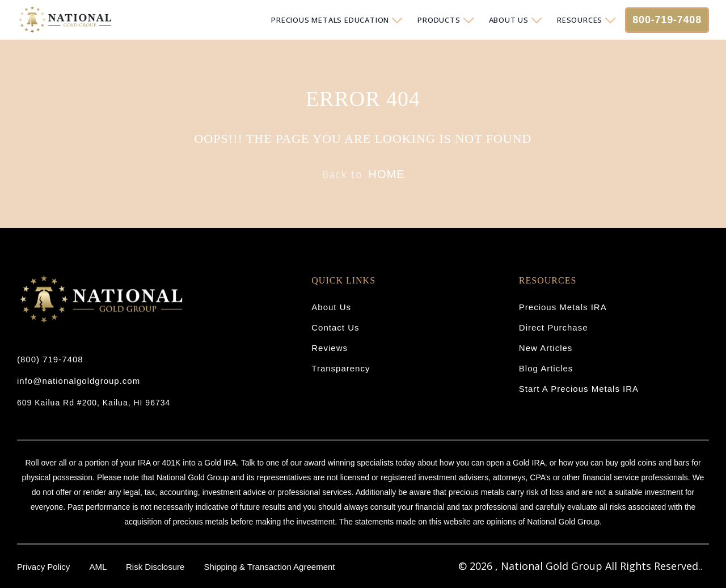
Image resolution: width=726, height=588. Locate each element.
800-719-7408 (667, 20)
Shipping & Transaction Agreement (270, 567)
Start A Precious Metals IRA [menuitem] (579, 389)
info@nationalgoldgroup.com (79, 381)
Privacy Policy (45, 567)
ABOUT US (509, 20)
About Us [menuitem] (331, 307)
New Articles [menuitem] (546, 348)
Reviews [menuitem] (330, 348)
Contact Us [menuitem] (335, 327)
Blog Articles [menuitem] (546, 368)
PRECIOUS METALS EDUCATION (330, 20)
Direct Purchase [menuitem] (554, 327)
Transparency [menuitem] (341, 368)
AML (99, 567)
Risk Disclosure (157, 567)
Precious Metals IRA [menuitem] (563, 307)
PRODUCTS (439, 20)
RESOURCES (580, 20)
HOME (387, 174)
